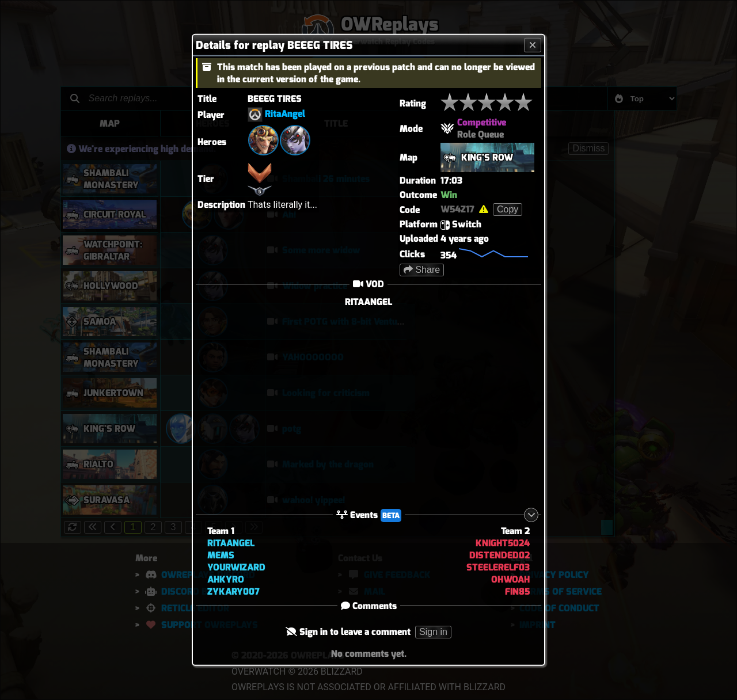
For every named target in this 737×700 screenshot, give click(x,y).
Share (422, 270)
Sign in (433, 632)
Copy (508, 209)
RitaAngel (285, 114)
